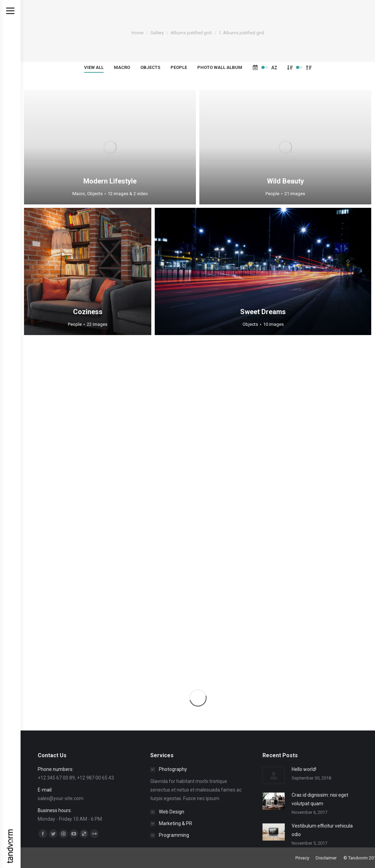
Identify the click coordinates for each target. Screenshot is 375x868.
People (179, 67)
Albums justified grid (191, 33)
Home (137, 33)
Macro (122, 67)
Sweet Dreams (263, 312)
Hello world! (304, 769)
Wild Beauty (285, 181)
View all (94, 67)
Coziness (88, 312)
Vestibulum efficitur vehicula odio (322, 830)
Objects (150, 67)
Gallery (157, 33)
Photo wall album (220, 67)
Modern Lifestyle (110, 181)
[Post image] (274, 775)
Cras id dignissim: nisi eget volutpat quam (320, 799)
